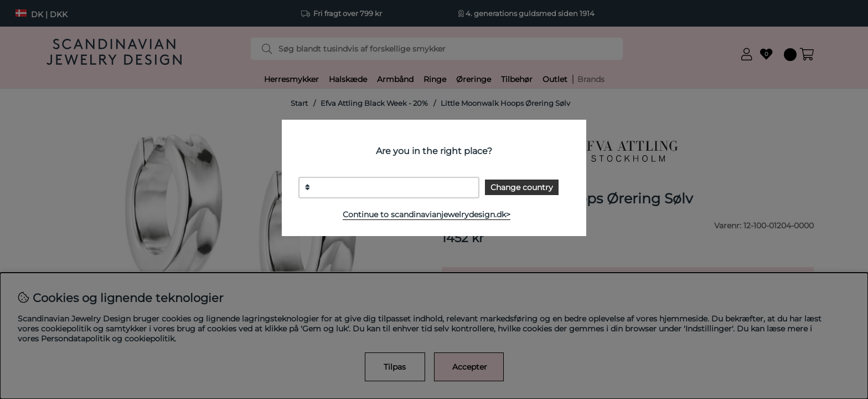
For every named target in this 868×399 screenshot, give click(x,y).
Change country (522, 187)
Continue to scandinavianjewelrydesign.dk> (427, 214)
